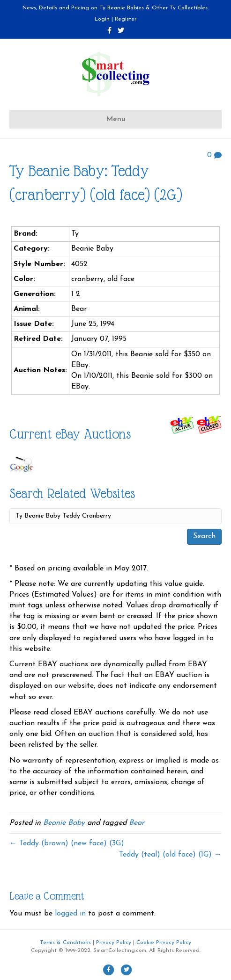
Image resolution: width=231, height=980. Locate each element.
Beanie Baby (64, 823)
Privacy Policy (114, 943)
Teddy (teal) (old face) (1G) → (170, 855)
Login (102, 19)
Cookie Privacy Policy (164, 943)
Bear (137, 823)
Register (126, 19)
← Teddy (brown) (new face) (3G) (67, 843)
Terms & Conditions (65, 943)
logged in (70, 914)
